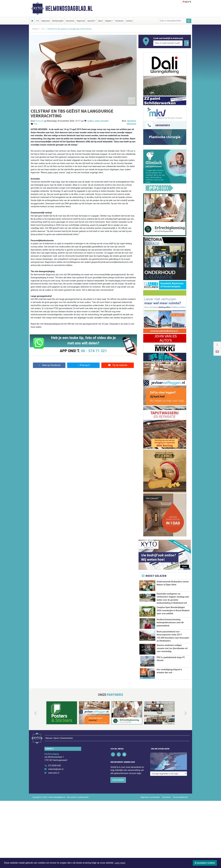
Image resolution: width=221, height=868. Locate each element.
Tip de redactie (118, 365)
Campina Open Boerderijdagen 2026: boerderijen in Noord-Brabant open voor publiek (173, 610)
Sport (100, 21)
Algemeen (46, 21)
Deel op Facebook (49, 365)
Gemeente (70, 21)
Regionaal (81, 21)
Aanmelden (118, 774)
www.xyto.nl (54, 767)
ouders (91, 121)
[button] (32, 713)
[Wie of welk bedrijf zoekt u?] (168, 43)
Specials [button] (91, 21)
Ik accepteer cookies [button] (205, 863)
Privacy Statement (180, 791)
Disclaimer (166, 791)
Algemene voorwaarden (150, 791)
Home (35, 29)
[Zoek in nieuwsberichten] (172, 21)
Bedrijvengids (58, 21)
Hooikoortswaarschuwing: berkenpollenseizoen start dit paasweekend (170, 623)
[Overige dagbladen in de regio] (169, 753)
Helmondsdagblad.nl (69, 8)
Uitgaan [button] (108, 21)
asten (97, 121)
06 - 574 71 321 (94, 351)
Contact (129, 21)
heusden (105, 121)
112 (37, 21)
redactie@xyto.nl (56, 763)
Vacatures (119, 21)
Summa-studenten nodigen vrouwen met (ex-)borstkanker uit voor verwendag (172, 648)
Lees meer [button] (120, 863)
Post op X (83, 365)
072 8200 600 (54, 760)
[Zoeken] (189, 21)
